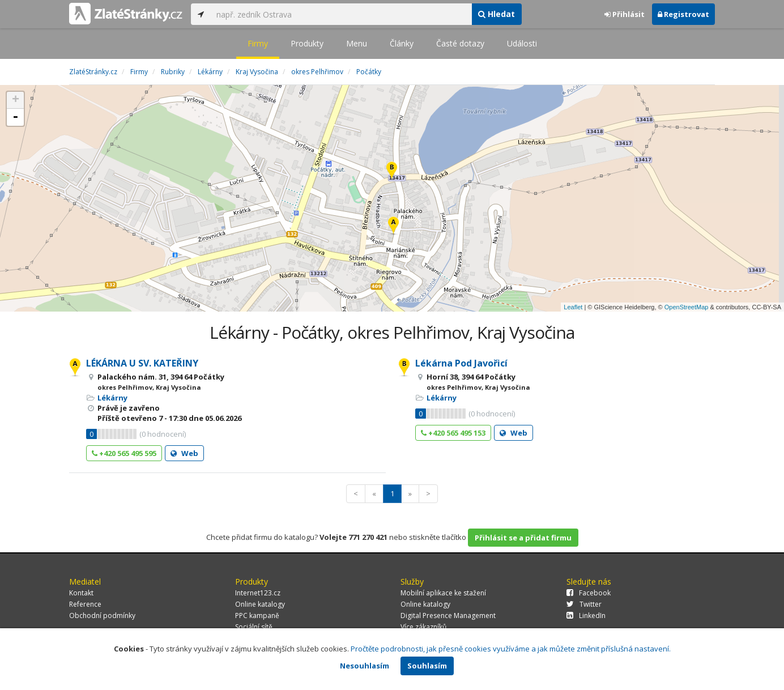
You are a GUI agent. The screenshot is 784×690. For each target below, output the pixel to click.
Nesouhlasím (365, 666)
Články (402, 43)
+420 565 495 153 (453, 433)
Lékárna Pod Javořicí (461, 363)
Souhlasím (427, 666)
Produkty (307, 43)
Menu (357, 43)
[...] (341, 14)
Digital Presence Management (448, 616)
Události (522, 43)
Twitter (584, 604)
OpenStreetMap (687, 307)
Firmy (258, 43)
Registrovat (683, 14)
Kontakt (81, 593)
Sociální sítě (254, 627)
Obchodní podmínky (102, 616)
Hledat (497, 14)
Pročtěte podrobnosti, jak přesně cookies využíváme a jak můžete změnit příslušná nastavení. (511, 649)
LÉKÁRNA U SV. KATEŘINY (142, 363)
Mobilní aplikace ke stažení (443, 593)
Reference (85, 604)
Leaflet (573, 307)
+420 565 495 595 (124, 453)
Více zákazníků (423, 627)
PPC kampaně (257, 616)
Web (184, 453)
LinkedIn (586, 616)
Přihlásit (625, 14)
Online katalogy (260, 604)
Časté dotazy (460, 43)
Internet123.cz (258, 593)
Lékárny (112, 398)
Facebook (589, 593)
